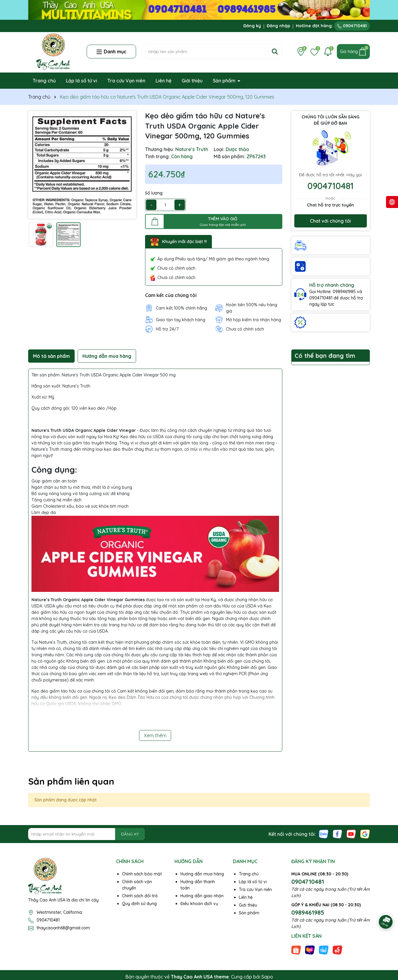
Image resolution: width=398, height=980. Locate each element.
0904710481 (352, 26)
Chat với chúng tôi (330, 221)
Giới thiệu (192, 81)
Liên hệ (163, 81)
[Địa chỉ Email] (86, 834)
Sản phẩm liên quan (71, 781)
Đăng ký (252, 26)
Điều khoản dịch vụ (199, 904)
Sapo (267, 977)
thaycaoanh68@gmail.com (63, 928)
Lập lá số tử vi (82, 81)
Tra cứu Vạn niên (126, 81)
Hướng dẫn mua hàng (202, 874)
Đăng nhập (278, 26)
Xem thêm (155, 735)
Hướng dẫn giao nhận (202, 896)
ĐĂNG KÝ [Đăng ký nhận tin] (130, 834)
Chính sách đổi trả (140, 896)
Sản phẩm (225, 81)
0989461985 (308, 912)
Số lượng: (154, 193)
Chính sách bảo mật (142, 874)
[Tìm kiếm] (275, 52)
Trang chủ (44, 81)
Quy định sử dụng (139, 904)
